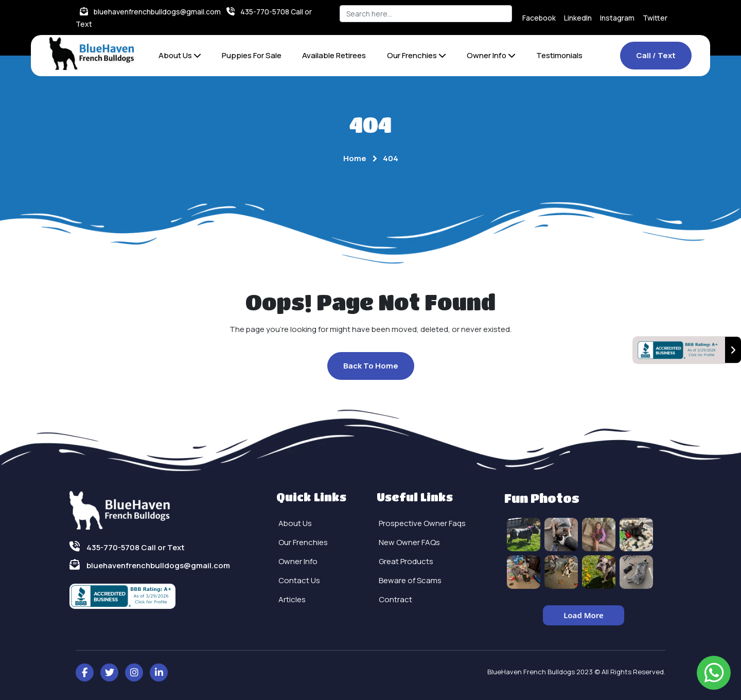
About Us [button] (180, 55)
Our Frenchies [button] (417, 55)
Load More (584, 615)
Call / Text (656, 55)
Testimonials (559, 55)
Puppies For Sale (252, 55)
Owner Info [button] (491, 55)
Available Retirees (334, 55)
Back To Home (371, 366)
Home (355, 158)
